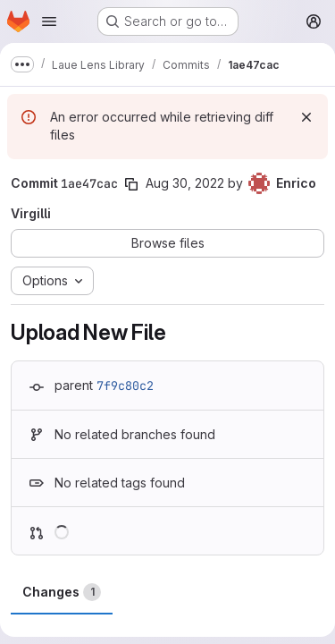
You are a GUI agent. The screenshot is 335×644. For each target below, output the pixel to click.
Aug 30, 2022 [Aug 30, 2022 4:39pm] (185, 183)
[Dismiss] (306, 117)
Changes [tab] (62, 592)
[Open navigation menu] (49, 21)
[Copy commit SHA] (131, 184)
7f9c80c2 (125, 386)
